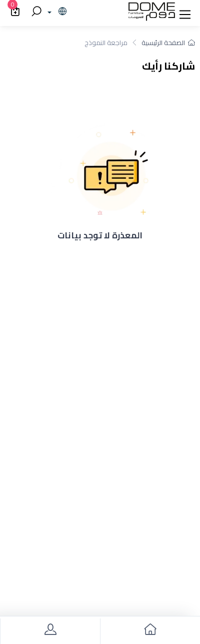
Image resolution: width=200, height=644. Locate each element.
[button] (185, 12)
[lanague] (56, 12)
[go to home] (150, 631)
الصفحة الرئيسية (168, 43)
